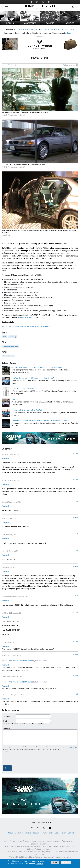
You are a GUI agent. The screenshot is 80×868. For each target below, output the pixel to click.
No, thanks (66, 862)
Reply (77, 454)
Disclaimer (19, 833)
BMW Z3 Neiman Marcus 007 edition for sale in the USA (33, 378)
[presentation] (19, 759)
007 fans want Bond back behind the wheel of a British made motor (27, 326)
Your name (7, 716)
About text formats (70, 748)
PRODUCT (34, 30)
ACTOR (26, 30)
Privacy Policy (47, 833)
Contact (71, 833)
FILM (18, 30)
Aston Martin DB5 (27, 318)
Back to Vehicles (8, 65)
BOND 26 (59, 30)
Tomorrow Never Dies (10, 346)
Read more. (72, 33)
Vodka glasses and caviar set (23, 389)
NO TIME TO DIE (47, 30)
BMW (4, 337)
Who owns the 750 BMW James (21, 661)
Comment (6, 728)
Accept (55, 862)
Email (5, 721)
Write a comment (69, 65)
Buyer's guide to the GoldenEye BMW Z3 (27, 410)
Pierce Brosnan (8, 356)
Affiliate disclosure (32, 833)
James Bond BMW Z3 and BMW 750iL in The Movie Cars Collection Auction (40, 421)
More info (39, 864)
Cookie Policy (60, 833)
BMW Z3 (15, 399)
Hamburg (13, 337)
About (10, 833)
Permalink (5, 458)
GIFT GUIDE (69, 30)
